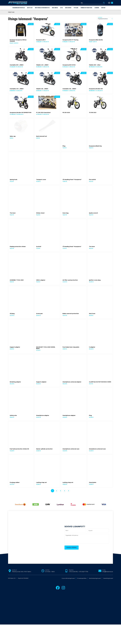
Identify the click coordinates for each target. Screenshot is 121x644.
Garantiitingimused (108, 578)
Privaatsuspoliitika (82, 578)
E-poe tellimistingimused (68, 578)
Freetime (11, 12)
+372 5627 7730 (83, 572)
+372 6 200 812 (73, 572)
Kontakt (103, 8)
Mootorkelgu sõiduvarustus (42, 8)
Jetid (61, 8)
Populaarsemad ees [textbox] (103, 19)
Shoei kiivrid (68, 8)
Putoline (76, 8)
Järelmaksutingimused (95, 578)
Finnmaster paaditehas (86, 8)
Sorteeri (100, 17)
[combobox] (105, 19)
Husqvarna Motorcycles (19, 8)
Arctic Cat (30, 8)
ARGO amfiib (55, 8)
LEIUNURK (97, 8)
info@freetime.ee (108, 572)
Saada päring (72, 547)
